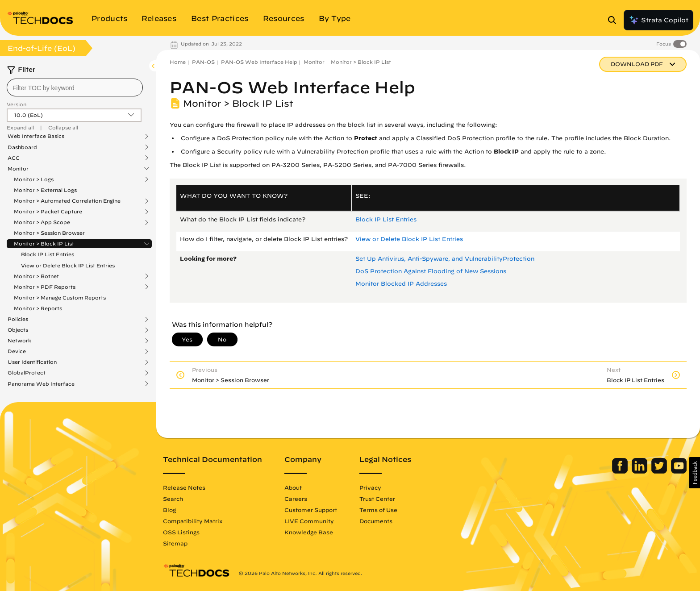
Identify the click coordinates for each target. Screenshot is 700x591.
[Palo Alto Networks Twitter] (660, 471)
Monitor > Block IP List (44, 244)
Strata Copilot (658, 20)
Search (173, 499)
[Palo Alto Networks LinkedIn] (640, 471)
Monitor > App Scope (42, 222)
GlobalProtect (27, 373)
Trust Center (377, 499)
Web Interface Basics (36, 136)
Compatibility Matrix (193, 521)
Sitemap (175, 543)
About (293, 487)
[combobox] (75, 87)
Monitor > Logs (34, 179)
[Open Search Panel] (615, 20)
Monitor (18, 169)
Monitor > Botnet (36, 276)
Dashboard (22, 147)
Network (19, 341)
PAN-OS (203, 62)
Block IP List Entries (48, 254)
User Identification (32, 362)
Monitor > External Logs (45, 190)
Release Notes (184, 487)
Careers (296, 499)
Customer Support (311, 510)
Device (17, 351)
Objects (18, 330)
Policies (18, 319)
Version (17, 104)
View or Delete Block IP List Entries (68, 265)
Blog (169, 510)
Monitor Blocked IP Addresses (401, 284)
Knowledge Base (309, 532)
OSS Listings (181, 532)
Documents (376, 521)
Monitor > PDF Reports (45, 287)
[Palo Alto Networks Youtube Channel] (679, 471)
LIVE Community (309, 521)
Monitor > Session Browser (49, 233)
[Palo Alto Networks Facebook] (621, 471)
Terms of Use (378, 510)
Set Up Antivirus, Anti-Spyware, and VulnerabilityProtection (445, 259)
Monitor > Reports (38, 308)
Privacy (370, 487)
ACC (14, 158)
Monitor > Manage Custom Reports (60, 298)
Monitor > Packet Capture (48, 212)
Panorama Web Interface (41, 384)
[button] (694, 473)
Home (178, 62)
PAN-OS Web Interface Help (259, 62)
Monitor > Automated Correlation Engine (67, 201)
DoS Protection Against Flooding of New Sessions (431, 271)
